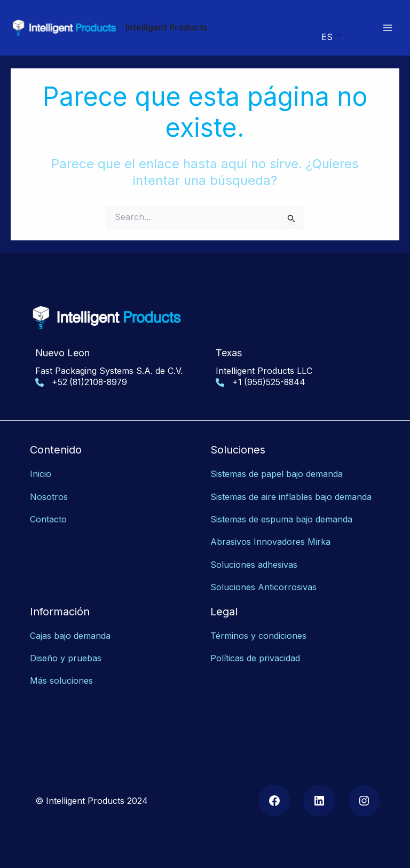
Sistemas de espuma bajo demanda (281, 519)
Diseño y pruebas (66, 658)
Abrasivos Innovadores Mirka (270, 542)
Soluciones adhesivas (254, 565)
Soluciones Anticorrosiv (259, 587)
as (312, 587)
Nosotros (49, 497)
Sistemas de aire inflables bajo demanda (291, 497)
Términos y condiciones (258, 636)
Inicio (41, 474)
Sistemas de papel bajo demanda (277, 474)
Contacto (48, 519)
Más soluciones (61, 681)
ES (327, 37)
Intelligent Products (167, 27)
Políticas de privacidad (255, 658)
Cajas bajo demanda (70, 636)
